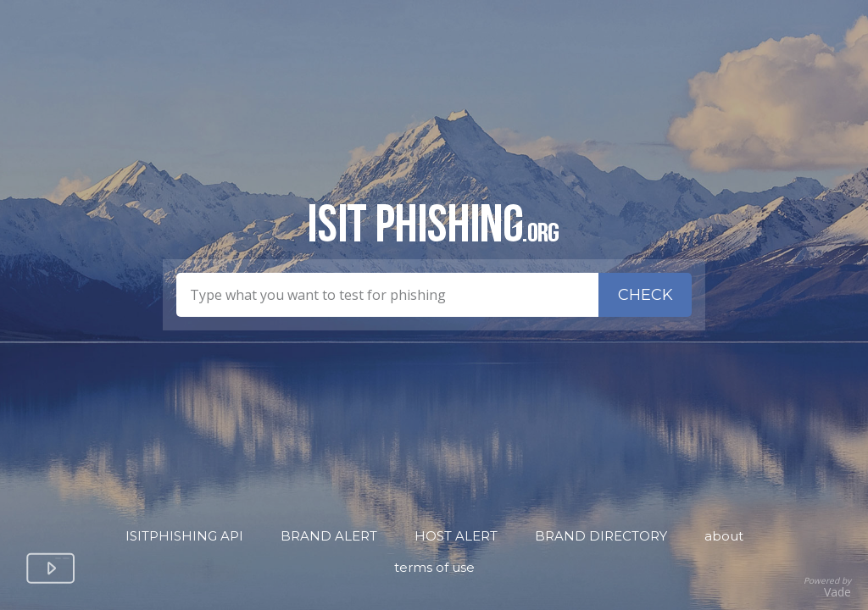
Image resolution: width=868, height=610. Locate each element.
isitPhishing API (184, 536)
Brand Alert (329, 536)
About (724, 536)
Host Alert (456, 536)
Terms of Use (434, 567)
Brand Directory (601, 536)
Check (645, 295)
